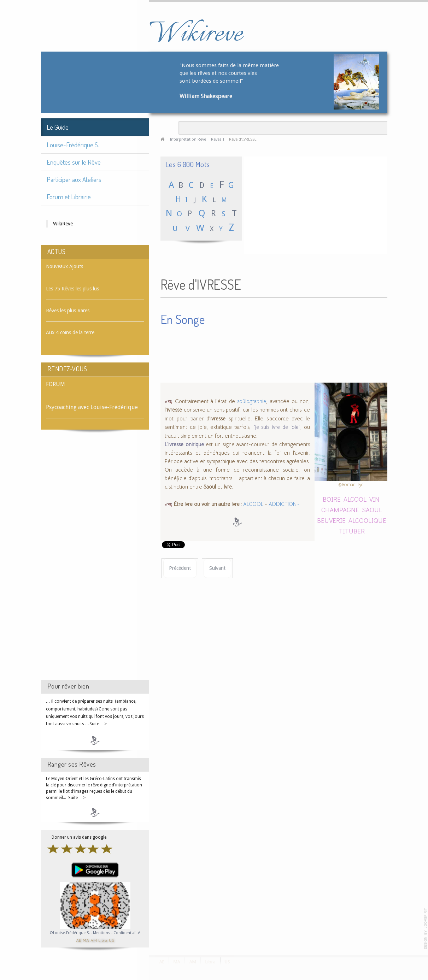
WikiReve (63, 224)
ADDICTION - (284, 504)
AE (79, 940)
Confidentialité (127, 933)
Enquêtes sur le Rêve (74, 162)
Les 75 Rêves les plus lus (72, 289)
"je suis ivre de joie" (277, 427)
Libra (103, 940)
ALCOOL (253, 504)
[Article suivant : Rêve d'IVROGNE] (217, 568)
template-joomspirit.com (426, 929)
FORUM (55, 384)
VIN (374, 499)
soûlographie (252, 401)
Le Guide (58, 127)
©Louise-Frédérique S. (70, 933)
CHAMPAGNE (340, 510)
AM (94, 940)
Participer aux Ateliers (74, 179)
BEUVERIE (331, 520)
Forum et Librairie (69, 197)
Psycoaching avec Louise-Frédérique (92, 407)
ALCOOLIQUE (367, 520)
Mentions (102, 933)
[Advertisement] (95, 561)
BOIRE (332, 499)
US (111, 940)
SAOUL (372, 510)
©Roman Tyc (351, 485)
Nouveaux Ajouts (65, 266)
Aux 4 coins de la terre (70, 332)
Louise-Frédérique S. (73, 145)
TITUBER (352, 531)
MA (86, 940)
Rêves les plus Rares (68, 311)
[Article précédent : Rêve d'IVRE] (180, 568)
